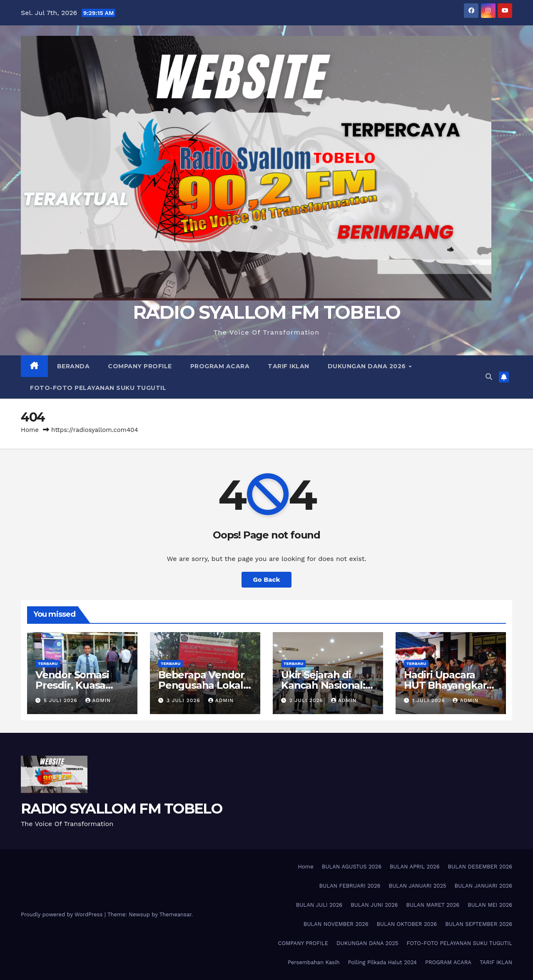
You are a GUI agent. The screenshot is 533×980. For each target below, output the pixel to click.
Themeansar (176, 914)
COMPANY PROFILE (140, 366)
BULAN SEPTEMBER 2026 (479, 924)
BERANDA (73, 366)
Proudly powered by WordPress (63, 914)
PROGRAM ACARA (220, 366)
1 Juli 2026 (430, 700)
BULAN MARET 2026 (433, 905)
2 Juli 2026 (307, 700)
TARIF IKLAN (289, 366)
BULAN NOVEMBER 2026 (336, 924)
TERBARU (48, 664)
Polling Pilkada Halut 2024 (382, 962)
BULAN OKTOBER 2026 (407, 924)
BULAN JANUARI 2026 (483, 886)
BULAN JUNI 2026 (374, 905)
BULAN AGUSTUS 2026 (352, 867)
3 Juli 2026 (184, 700)
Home (30, 430)
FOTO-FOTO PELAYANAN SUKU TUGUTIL (98, 388)
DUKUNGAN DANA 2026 (368, 366)
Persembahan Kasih (314, 962)
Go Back (267, 579)
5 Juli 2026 (62, 700)
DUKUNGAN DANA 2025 (367, 943)
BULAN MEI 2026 (490, 905)
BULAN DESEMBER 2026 (480, 867)
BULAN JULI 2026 (319, 905)
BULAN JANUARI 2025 (417, 886)
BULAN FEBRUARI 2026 (350, 886)
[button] (489, 377)
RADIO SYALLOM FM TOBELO (267, 312)
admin (98, 700)
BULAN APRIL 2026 (415, 867)
